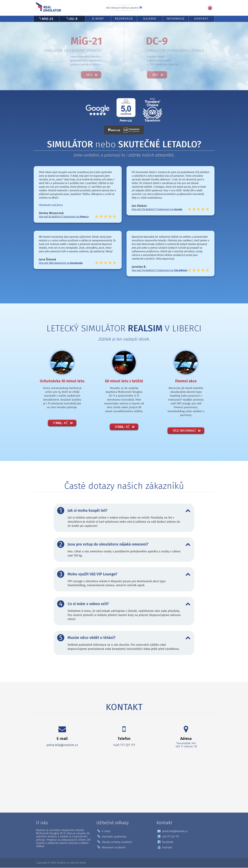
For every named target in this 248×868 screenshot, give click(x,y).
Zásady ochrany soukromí (115, 842)
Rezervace (124, 19)
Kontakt (201, 19)
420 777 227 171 (168, 837)
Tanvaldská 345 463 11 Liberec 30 (186, 745)
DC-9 (73, 19)
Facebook (165, 842)
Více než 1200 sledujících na (61, 263)
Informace (176, 19)
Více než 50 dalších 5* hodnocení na (64, 217)
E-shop (98, 19)
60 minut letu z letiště (124, 382)
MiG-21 (48, 19)
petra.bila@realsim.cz (62, 745)
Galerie (150, 19)
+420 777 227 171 (124, 745)
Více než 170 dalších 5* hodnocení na (157, 209)
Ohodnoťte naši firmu (51, 205)
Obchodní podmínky (112, 837)
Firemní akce (186, 382)
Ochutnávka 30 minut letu (62, 382)
